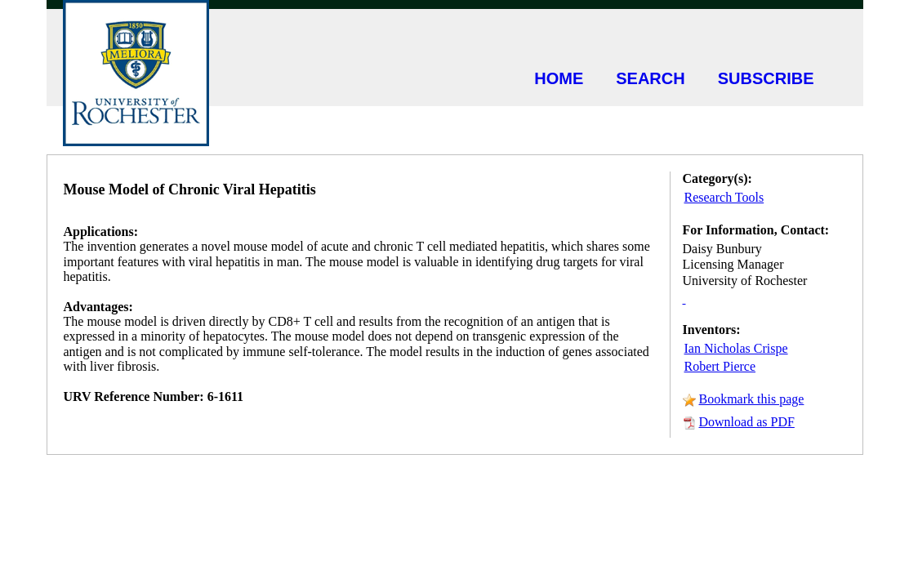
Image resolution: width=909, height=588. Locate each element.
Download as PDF (747, 422)
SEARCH (650, 78)
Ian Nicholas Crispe (736, 348)
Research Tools (724, 197)
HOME (559, 78)
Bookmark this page (752, 399)
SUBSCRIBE (766, 78)
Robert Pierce (720, 366)
